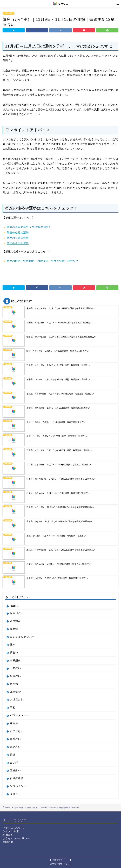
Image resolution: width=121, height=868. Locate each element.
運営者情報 (58, 860)
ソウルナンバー (19, 786)
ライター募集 (11, 831)
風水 (13, 645)
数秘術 (14, 684)
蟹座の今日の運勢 (18, 243)
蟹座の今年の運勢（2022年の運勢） (29, 227)
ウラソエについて (14, 828)
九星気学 (15, 692)
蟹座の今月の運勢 (18, 232)
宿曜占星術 (17, 778)
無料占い (15, 739)
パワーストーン (19, 715)
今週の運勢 (9, 13)
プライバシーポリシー (16, 838)
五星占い (15, 770)
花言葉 (14, 723)
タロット (15, 794)
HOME (14, 606)
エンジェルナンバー (22, 637)
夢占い (14, 652)
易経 (13, 755)
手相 (13, 707)
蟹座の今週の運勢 (18, 238)
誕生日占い (17, 613)
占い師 (14, 762)
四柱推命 (15, 621)
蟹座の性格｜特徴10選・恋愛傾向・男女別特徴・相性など (43, 261)
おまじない (17, 731)
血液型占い (17, 660)
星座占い (15, 676)
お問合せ (8, 842)
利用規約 (8, 835)
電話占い (15, 747)
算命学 (14, 629)
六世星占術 (17, 700)
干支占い (15, 668)
